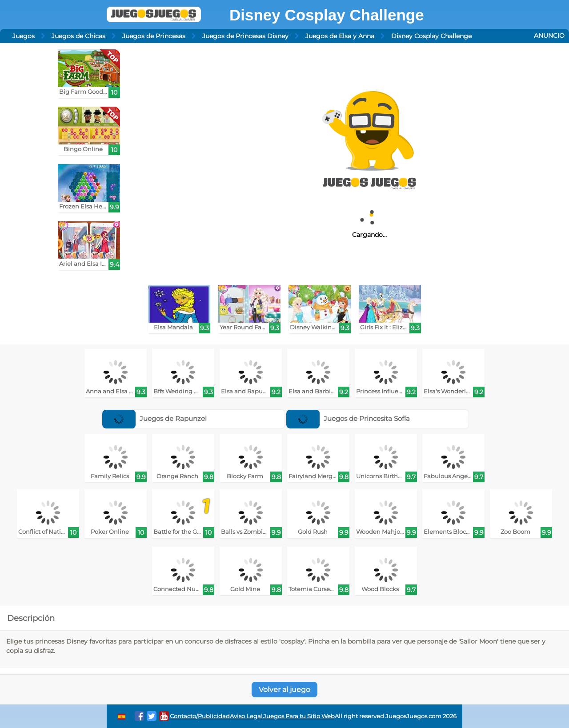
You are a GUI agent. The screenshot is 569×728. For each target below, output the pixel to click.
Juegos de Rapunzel (154, 418)
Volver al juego (284, 690)
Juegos (24, 36)
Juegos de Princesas (154, 36)
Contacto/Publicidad (200, 716)
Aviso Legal (246, 716)
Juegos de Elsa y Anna (340, 36)
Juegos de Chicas (78, 36)
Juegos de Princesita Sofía (348, 418)
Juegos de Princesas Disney (245, 36)
